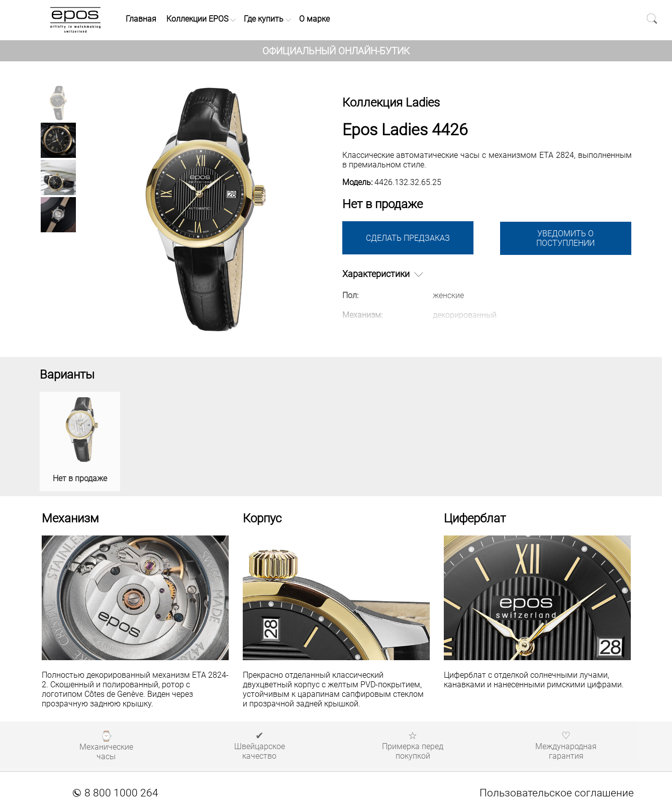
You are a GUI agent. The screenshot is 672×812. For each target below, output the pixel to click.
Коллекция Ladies (391, 103)
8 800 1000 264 (116, 793)
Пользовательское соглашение (557, 793)
